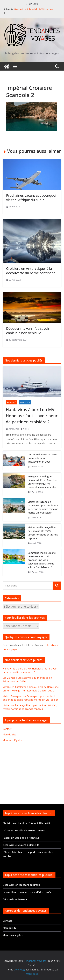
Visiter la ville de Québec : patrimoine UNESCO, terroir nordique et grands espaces (43, 533)
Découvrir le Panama (15, 899)
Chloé (26, 429)
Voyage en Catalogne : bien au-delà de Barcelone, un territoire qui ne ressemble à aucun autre (43, 482)
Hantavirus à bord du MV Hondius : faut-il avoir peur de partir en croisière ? (37, 11)
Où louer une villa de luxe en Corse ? (24, 830)
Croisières (25, 402)
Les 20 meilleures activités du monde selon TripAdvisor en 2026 (43, 458)
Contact (7, 729)
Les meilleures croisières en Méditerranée (27, 892)
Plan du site (9, 734)
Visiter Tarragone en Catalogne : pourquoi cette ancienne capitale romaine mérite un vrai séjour (43, 507)
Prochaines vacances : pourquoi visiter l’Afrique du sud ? (31, 198)
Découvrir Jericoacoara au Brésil (21, 885)
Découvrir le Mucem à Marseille (21, 845)
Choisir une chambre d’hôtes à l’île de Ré (26, 823)
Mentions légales (12, 740)
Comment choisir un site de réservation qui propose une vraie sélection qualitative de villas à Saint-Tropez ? (42, 560)
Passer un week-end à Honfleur (21, 838)
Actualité (12, 402)
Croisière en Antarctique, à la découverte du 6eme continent (31, 271)
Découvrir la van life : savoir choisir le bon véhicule (28, 331)
